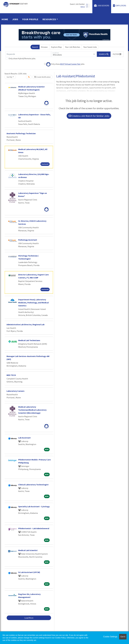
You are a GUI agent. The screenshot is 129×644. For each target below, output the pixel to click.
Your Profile (30, 19)
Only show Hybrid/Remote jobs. (22, 58)
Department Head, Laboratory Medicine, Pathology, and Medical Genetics (34, 303)
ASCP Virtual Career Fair (70, 64)
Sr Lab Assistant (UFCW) (29, 572)
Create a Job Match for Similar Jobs (89, 116)
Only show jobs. (64, 64)
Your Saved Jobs (90, 47)
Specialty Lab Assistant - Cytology (34, 506)
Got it (123, 637)
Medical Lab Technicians (29, 340)
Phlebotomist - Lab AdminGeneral (34, 528)
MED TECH (11, 375)
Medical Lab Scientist (28, 550)
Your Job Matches (73, 47)
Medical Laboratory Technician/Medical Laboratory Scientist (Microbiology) (32, 410)
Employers (120, 6)
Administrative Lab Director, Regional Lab (26, 324)
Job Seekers (102, 6)
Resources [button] (49, 19)
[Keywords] (28, 54)
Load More (29, 618)
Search (35, 47)
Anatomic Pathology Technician (21, 133)
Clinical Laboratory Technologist (33, 485)
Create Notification (42, 77)
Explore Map (56, 47)
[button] (117, 54)
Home (5, 19)
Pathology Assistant (28, 240)
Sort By (9, 77)
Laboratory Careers (15, 391)
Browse (44, 47)
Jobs (15, 19)
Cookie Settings (110, 637)
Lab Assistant (24, 438)
